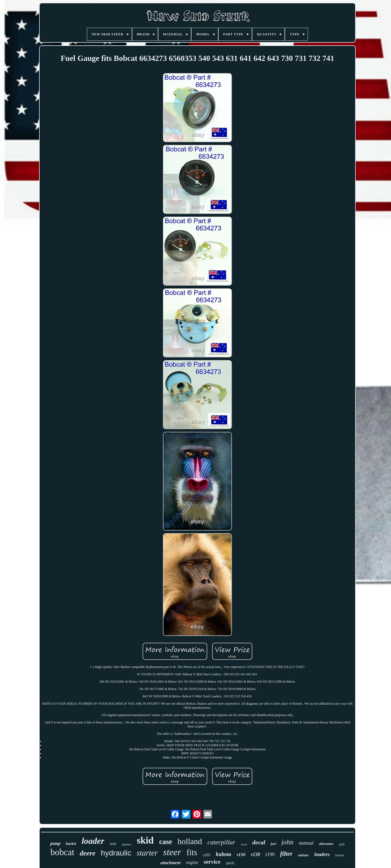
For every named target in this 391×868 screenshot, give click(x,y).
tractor (340, 855)
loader (93, 841)
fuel (273, 844)
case (166, 842)
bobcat (62, 852)
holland (190, 841)
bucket (71, 844)
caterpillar (221, 842)
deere (88, 853)
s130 (256, 854)
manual (306, 843)
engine (192, 862)
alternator (326, 844)
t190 (270, 854)
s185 (206, 855)
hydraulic (116, 853)
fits (192, 852)
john (287, 842)
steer (172, 852)
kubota (224, 854)
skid (145, 840)
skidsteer (127, 844)
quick (230, 863)
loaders (322, 854)
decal (259, 842)
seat (113, 844)
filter (286, 854)
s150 (241, 855)
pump (55, 843)
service (212, 862)
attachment (171, 863)
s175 (342, 844)
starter (147, 853)
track (244, 844)
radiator (303, 855)
